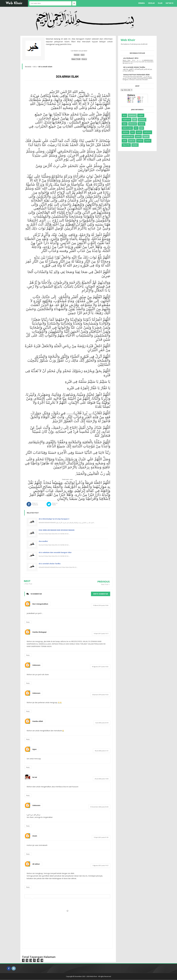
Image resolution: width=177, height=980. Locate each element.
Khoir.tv (84, 59)
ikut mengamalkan (40, 604)
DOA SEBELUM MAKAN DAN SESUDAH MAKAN (57, 530)
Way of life (126, 145)
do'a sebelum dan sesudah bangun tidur (55, 552)
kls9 (133, 132)
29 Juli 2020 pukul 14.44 (102, 779)
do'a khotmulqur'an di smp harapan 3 (54, 519)
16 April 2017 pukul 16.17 (101, 633)
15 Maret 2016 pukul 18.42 (101, 605)
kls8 (142, 128)
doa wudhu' (43, 541)
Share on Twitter (55, 504)
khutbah (141, 124)
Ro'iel (35, 777)
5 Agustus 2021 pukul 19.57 (100, 865)
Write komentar (101, 594)
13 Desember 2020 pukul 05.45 (99, 807)
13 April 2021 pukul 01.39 (101, 837)
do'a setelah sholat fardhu (50, 564)
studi (125, 141)
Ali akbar (36, 864)
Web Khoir (14, 3)
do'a (124, 115)
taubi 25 (132, 141)
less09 (139, 132)
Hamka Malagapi (39, 632)
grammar (142, 120)
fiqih (135, 120)
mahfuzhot (147, 132)
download (132, 115)
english (141, 115)
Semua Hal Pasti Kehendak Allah (136, 75)
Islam (83, 55)
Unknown (36, 665)
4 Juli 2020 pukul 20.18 (102, 723)
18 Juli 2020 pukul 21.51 (102, 751)
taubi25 (148, 141)
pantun (138, 136)
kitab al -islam (127, 128)
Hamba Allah (38, 721)
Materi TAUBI (76, 59)
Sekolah (77, 55)
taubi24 (140, 141)
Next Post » (105, 584)
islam (125, 124)
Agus (34, 749)
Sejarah (146, 136)
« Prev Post (28, 584)
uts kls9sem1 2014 (131, 58)
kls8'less (126, 132)
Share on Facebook (35, 504)
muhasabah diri (128, 136)
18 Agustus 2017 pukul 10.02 (100, 667)
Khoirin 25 (133, 124)
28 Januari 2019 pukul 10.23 (100, 695)
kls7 (136, 128)
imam (35, 836)
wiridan (135, 145)
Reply (28, 622)
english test (127, 120)
